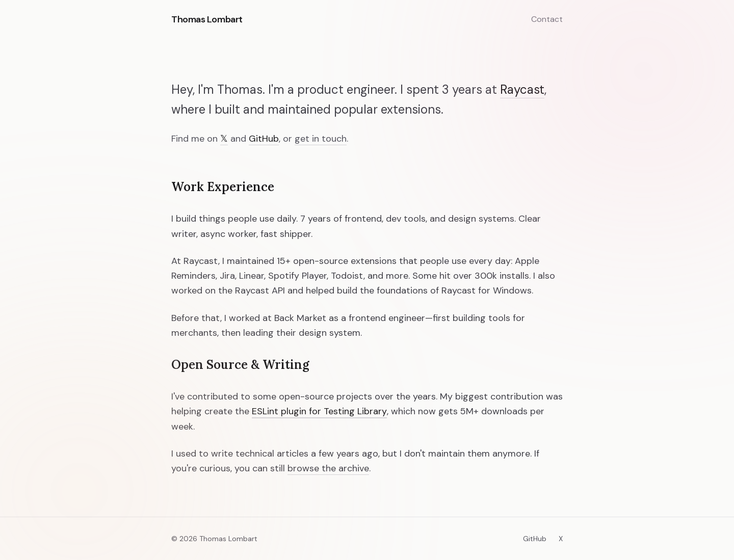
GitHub (264, 139)
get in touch (321, 139)
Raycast (522, 90)
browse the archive (328, 469)
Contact (547, 19)
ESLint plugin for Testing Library (319, 411)
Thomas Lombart (207, 19)
